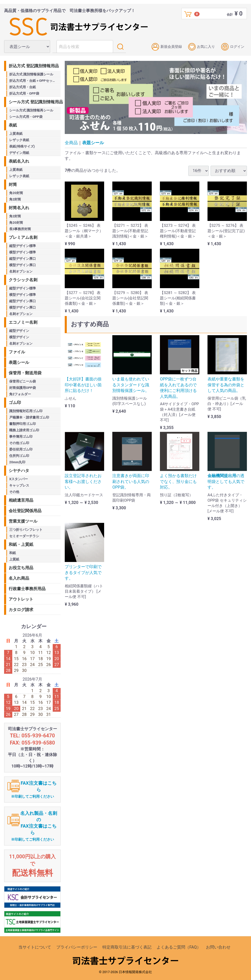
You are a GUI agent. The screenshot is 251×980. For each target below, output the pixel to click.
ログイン (233, 47)
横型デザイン (19, 337)
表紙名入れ (19, 161)
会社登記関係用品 (25, 511)
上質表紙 (16, 134)
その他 (14, 492)
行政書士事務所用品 (27, 589)
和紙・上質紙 (21, 544)
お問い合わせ (218, 947)
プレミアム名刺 (23, 237)
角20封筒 (16, 193)
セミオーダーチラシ (24, 536)
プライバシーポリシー (77, 947)
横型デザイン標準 (23, 252)
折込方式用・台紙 (23, 87)
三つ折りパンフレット (26, 530)
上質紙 (14, 559)
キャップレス (19, 485)
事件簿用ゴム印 (21, 437)
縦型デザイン (19, 331)
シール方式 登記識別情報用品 (35, 102)
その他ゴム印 (19, 443)
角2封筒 (15, 199)
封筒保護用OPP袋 (23, 388)
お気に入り (201, 47)
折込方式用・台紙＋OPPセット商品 (35, 81)
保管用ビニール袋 (23, 381)
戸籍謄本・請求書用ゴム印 (29, 417)
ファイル (17, 352)
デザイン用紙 (19, 153)
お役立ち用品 (21, 568)
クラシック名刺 (23, 280)
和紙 (13, 553)
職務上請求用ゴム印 (24, 430)
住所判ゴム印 (19, 456)
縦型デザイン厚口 (23, 259)
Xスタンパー (19, 479)
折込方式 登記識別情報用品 (34, 66)
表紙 (13, 125)
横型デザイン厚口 (23, 265)
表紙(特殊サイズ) (22, 146)
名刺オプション (21, 271)
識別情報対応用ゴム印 (26, 411)
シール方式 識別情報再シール (31, 110)
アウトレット (21, 599)
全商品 (71, 143)
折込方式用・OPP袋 (24, 93)
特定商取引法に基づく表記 (127, 947)
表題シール (93, 143)
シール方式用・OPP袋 (26, 117)
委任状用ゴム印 (21, 449)
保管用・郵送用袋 (25, 373)
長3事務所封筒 (20, 229)
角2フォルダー (20, 394)
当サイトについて (35, 947)
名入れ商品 (19, 578)
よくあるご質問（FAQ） (179, 947)
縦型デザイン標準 (23, 246)
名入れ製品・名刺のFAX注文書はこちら (34, 826)
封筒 (13, 184)
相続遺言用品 (21, 500)
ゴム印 (15, 403)
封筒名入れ (19, 208)
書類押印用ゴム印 (23, 424)
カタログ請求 (21, 610)
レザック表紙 (19, 140)
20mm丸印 (17, 462)
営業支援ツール (23, 521)
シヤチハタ (19, 471)
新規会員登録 (167, 47)
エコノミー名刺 (23, 322)
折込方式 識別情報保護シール (31, 74)
